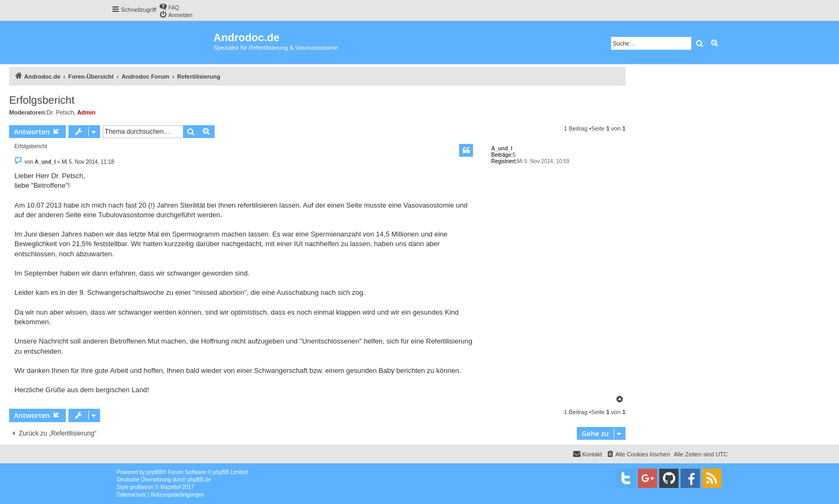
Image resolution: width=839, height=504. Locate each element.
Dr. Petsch (60, 112)
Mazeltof (171, 487)
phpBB (155, 472)
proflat (138, 487)
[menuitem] (169, 7)
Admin (86, 112)
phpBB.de (199, 480)
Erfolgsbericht (42, 100)
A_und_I (502, 148)
